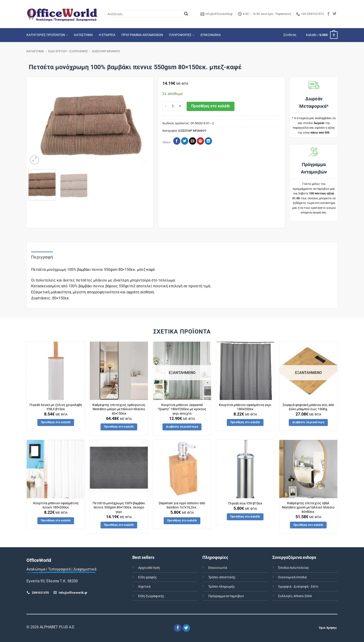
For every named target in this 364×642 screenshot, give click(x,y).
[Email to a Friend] (193, 141)
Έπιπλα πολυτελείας (294, 568)
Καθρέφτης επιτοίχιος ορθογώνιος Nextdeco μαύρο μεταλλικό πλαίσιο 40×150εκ (119, 409)
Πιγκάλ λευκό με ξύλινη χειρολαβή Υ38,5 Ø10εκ (56, 407)
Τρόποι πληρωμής (222, 587)
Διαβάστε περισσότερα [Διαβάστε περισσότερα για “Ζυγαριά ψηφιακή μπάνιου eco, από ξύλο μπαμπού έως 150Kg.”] (308, 422)
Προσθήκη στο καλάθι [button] (56, 422)
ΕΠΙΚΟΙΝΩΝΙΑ (211, 35)
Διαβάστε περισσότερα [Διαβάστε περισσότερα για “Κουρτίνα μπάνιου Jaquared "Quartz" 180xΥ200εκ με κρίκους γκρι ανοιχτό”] (182, 427)
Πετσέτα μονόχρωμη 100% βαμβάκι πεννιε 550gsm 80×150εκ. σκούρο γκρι (119, 508)
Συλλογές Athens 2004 (295, 596)
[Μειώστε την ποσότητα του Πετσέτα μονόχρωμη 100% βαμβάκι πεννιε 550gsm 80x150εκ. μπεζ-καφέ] (165, 106)
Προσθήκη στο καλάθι (211, 106)
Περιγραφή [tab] (42, 257)
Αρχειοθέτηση (149, 568)
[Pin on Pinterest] (200, 141)
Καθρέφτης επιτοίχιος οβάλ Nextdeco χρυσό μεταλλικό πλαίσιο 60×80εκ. (308, 508)
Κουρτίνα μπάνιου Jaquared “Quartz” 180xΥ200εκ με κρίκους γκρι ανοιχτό (182, 409)
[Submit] (186, 14)
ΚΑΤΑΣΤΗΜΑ (83, 35)
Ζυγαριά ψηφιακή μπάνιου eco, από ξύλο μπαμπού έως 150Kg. (308, 407)
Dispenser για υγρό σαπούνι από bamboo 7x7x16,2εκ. (182, 505)
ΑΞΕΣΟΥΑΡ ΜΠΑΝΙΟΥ (106, 51)
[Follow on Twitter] (335, 14)
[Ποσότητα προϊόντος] (173, 106)
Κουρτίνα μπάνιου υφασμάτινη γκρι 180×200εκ (245, 407)
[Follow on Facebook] (328, 14)
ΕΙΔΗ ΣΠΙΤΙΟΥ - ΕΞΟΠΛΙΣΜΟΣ (68, 51)
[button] (290, 35)
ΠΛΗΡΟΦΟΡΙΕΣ (182, 35)
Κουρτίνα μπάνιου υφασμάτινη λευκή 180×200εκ (56, 505)
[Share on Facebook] (177, 141)
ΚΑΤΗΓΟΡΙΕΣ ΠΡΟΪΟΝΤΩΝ (47, 35)
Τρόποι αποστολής (222, 577)
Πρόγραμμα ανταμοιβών (226, 596)
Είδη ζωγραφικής (151, 596)
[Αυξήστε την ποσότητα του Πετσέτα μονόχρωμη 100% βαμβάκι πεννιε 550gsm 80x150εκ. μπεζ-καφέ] (180, 106)
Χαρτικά (144, 587)
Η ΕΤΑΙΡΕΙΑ (107, 35)
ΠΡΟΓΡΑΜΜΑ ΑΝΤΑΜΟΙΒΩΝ (142, 35)
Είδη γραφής (148, 577)
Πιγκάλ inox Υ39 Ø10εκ (245, 503)
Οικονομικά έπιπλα (292, 577)
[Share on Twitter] (185, 141)
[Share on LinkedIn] (208, 141)
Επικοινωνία (218, 568)
